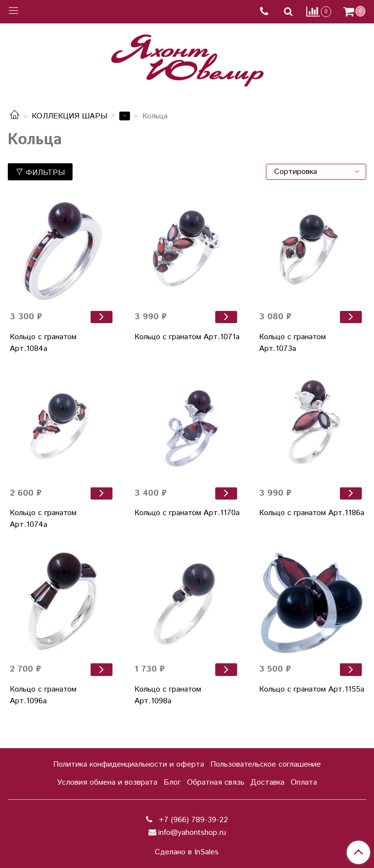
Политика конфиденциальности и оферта (129, 764)
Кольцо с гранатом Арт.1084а (43, 343)
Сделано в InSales (187, 852)
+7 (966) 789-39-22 (192, 820)
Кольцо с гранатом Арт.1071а (187, 337)
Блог (172, 782)
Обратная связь (216, 782)
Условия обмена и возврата (107, 782)
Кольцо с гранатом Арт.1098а (168, 695)
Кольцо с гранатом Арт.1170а (187, 513)
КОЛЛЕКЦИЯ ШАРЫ (69, 116)
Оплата (304, 782)
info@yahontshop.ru (192, 833)
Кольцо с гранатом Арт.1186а (312, 513)
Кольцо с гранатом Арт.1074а (43, 519)
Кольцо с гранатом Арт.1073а (292, 343)
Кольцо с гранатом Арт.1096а (43, 695)
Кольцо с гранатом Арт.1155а (312, 689)
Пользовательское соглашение (266, 764)
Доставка (267, 782)
